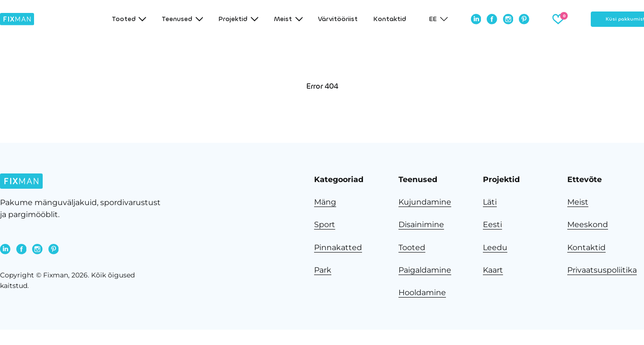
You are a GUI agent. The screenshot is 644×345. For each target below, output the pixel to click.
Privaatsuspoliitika (602, 270)
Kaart (493, 270)
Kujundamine (425, 202)
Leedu (495, 247)
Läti (490, 202)
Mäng (325, 202)
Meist (578, 202)
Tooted (412, 247)
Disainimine (421, 224)
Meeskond (588, 224)
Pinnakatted (338, 247)
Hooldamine (422, 293)
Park (323, 270)
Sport (325, 224)
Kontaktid (390, 19)
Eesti (492, 224)
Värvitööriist (338, 19)
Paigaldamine (425, 270)
